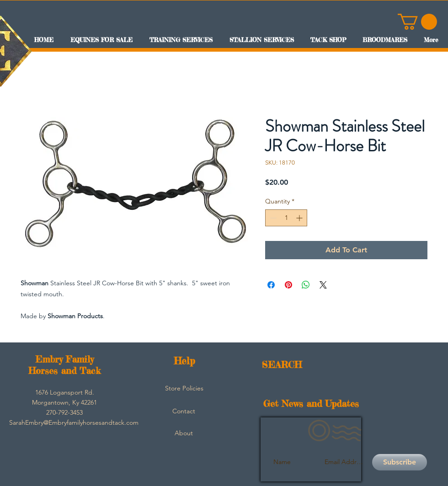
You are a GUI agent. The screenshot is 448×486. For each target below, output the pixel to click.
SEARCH (282, 365)
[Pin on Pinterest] (288, 285)
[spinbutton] (286, 218)
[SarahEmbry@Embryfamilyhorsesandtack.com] (74, 423)
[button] (417, 22)
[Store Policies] (184, 389)
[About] (184, 433)
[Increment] (300, 218)
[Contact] (184, 411)
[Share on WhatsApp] (306, 285)
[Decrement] (272, 218)
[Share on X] (323, 285)
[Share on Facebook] (271, 285)
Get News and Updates (311, 403)
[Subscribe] (400, 462)
